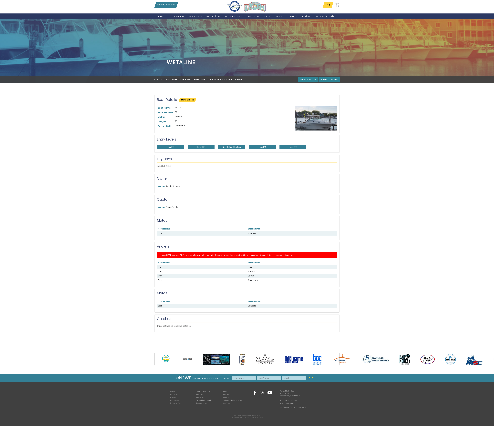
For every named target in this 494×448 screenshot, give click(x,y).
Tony (160, 280)
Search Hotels (308, 79)
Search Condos (329, 79)
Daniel (161, 272)
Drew (160, 276)
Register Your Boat (166, 5)
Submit (314, 378)
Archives (226, 397)
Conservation (176, 394)
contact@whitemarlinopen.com (293, 407)
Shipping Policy (176, 403)
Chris (160, 267)
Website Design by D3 (239, 417)
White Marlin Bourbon (205, 400)
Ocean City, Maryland (255, 417)
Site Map (226, 403)
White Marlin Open (254, 415)
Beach (251, 267)
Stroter (251, 276)
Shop (328, 5)
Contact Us (175, 400)
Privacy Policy (202, 403)
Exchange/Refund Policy (232, 400)
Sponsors (226, 394)
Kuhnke (251, 272)
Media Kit (200, 397)
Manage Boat (188, 100)
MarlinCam (201, 394)
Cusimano (253, 280)
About (173, 391)
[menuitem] (161, 16)
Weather (174, 397)
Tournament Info (203, 391)
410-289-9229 (292, 400)
